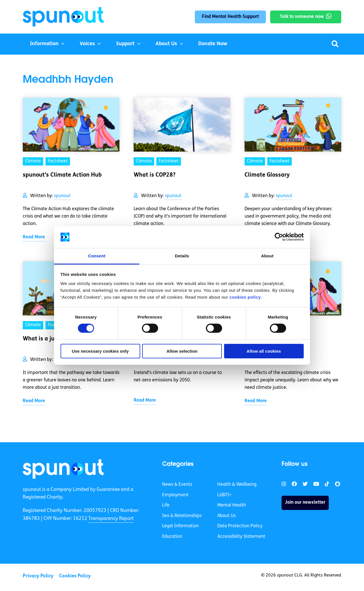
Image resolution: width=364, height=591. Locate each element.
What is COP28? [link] (155, 175)
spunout (62, 196)
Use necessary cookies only (100, 351)
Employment (175, 495)
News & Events (177, 485)
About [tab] (267, 256)
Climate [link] (33, 161)
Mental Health (232, 505)
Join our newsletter (305, 503)
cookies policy (245, 297)
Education (172, 537)
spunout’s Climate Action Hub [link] (62, 175)
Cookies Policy (75, 576)
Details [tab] (182, 256)
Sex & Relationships (182, 516)
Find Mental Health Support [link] (230, 17)
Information (44, 44)
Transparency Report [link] (111, 519)
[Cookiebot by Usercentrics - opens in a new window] (279, 237)
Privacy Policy (38, 576)
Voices (87, 44)
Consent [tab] (97, 256)
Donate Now (213, 44)
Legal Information (180, 526)
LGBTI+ (224, 495)
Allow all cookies (264, 351)
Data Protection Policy (240, 526)
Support (125, 44)
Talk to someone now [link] (302, 17)
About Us (166, 44)
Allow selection (182, 351)
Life (166, 505)
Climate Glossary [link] (267, 175)
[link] (63, 469)
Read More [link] (34, 237)
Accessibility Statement (241, 537)
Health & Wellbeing (237, 485)
